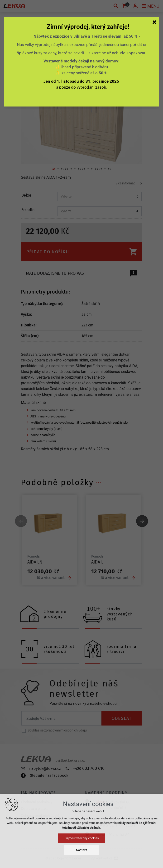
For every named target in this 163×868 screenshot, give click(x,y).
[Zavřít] (154, 22)
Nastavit (82, 850)
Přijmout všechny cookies (82, 838)
